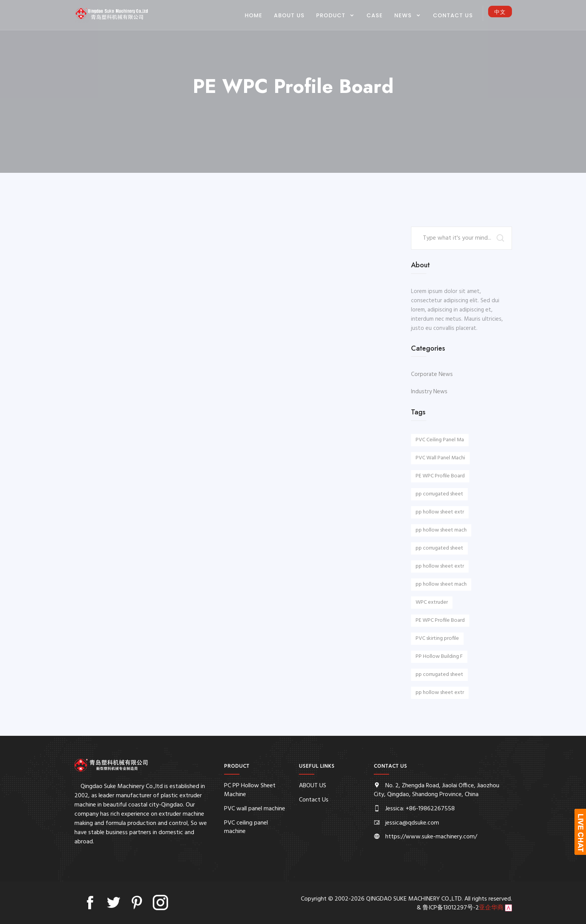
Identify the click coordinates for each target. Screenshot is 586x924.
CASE (375, 15)
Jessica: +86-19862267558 (420, 809)
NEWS (404, 15)
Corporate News (432, 374)
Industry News (429, 392)
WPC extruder (432, 602)
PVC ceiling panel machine (246, 827)
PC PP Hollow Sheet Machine (250, 790)
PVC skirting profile (437, 638)
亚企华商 (491, 908)
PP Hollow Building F (439, 657)
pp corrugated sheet (439, 494)
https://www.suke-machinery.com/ (431, 837)
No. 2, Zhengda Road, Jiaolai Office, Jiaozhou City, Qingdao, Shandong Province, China (437, 790)
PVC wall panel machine (255, 809)
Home (254, 15)
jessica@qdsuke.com (412, 823)
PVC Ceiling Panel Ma (440, 440)
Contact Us (453, 15)
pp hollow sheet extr (440, 512)
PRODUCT (332, 15)
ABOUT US (289, 15)
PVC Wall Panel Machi (440, 458)
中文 (500, 12)
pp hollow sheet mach (441, 530)
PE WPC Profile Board (440, 476)
